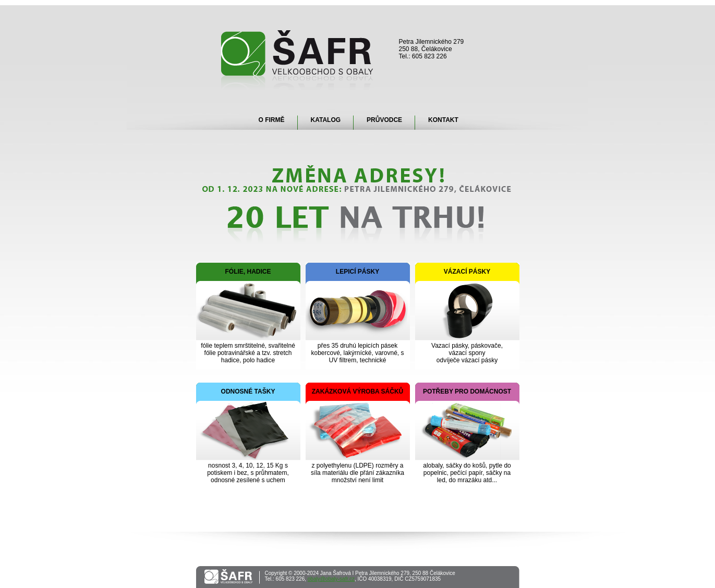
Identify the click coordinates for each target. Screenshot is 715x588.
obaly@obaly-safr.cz (331, 579)
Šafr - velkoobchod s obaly (298, 60)
